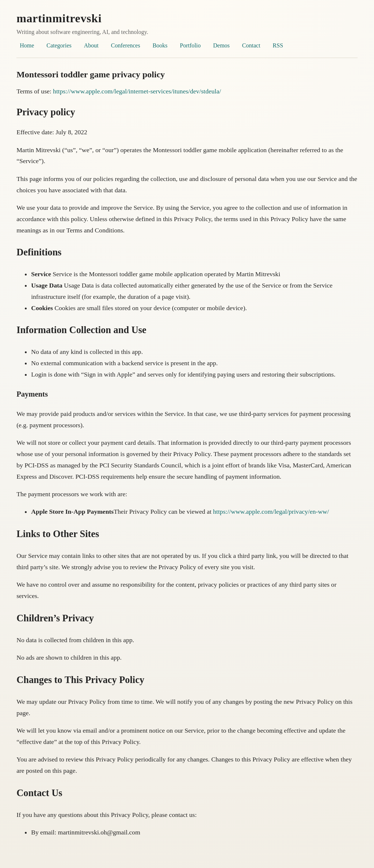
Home (27, 45)
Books (160, 45)
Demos (221, 45)
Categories (59, 45)
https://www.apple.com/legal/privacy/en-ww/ (271, 512)
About (91, 45)
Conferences (126, 45)
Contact (251, 45)
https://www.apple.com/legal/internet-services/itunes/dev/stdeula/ (137, 91)
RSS (278, 45)
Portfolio (190, 45)
